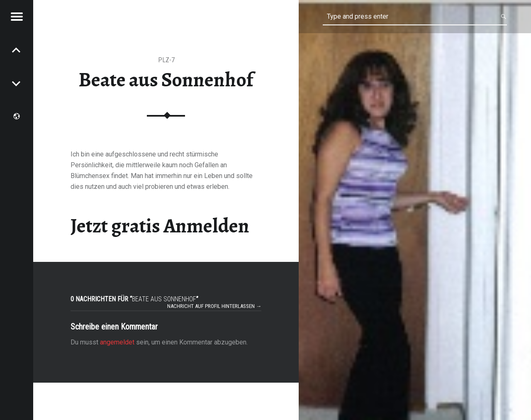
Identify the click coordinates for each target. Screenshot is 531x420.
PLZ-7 (166, 60)
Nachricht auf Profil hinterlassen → (214, 306)
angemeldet (117, 342)
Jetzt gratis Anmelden (160, 226)
